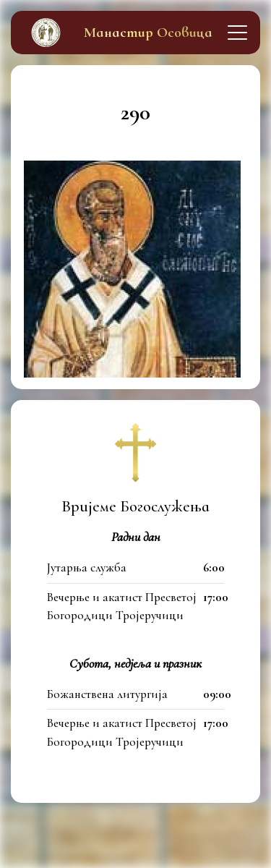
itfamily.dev (211, 849)
